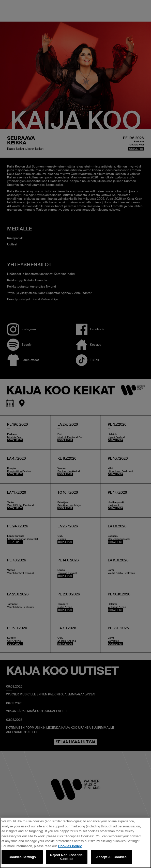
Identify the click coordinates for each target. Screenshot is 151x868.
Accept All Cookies (111, 857)
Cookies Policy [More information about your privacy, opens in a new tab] (70, 846)
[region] (75, 843)
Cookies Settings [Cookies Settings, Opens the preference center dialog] (22, 857)
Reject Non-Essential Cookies (67, 857)
